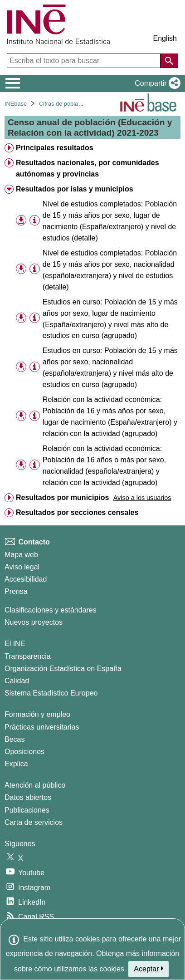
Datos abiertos (28, 797)
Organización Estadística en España (63, 669)
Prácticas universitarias (42, 727)
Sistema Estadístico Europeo (51, 693)
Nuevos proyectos (34, 622)
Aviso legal (22, 567)
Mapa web (21, 555)
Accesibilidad (26, 579)
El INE (15, 644)
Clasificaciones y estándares (51, 610)
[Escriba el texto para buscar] (85, 61)
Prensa (16, 591)
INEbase (16, 104)
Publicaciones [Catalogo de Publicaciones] (27, 810)
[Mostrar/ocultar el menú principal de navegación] (13, 83)
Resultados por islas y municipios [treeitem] (75, 189)
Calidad (17, 681)
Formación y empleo (37, 714)
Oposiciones (24, 752)
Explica (16, 764)
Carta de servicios (34, 822)
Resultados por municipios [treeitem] (62, 497)
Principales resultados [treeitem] (55, 148)
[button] (156, 83)
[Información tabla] (35, 220)
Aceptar (148, 969)
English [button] (165, 38)
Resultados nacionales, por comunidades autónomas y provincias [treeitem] (88, 168)
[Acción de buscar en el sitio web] (169, 61)
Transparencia (28, 656)
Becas (15, 739)
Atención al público (35, 785)
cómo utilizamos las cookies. (80, 969)
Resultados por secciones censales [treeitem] (77, 512)
